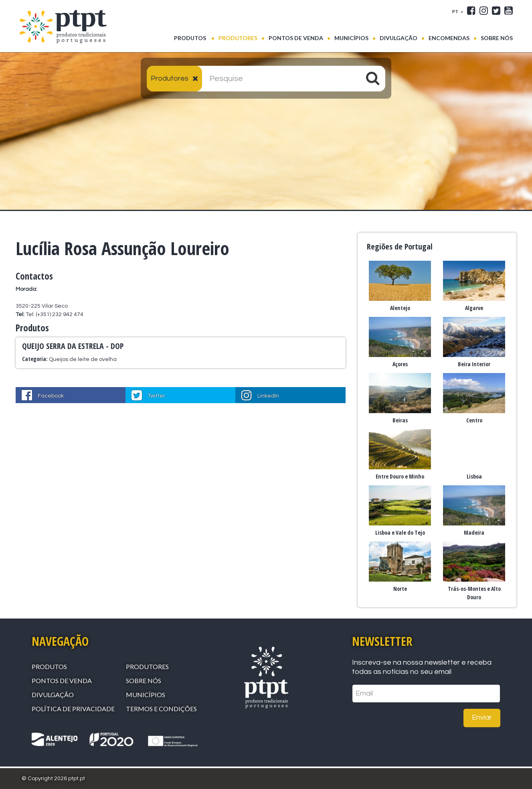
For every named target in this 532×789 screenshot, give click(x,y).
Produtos (194, 37)
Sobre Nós (497, 38)
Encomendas (449, 38)
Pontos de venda (296, 38)
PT (456, 11)
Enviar (482, 717)
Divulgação (398, 38)
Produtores (238, 38)
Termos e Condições (161, 709)
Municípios (351, 38)
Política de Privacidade (73, 709)
